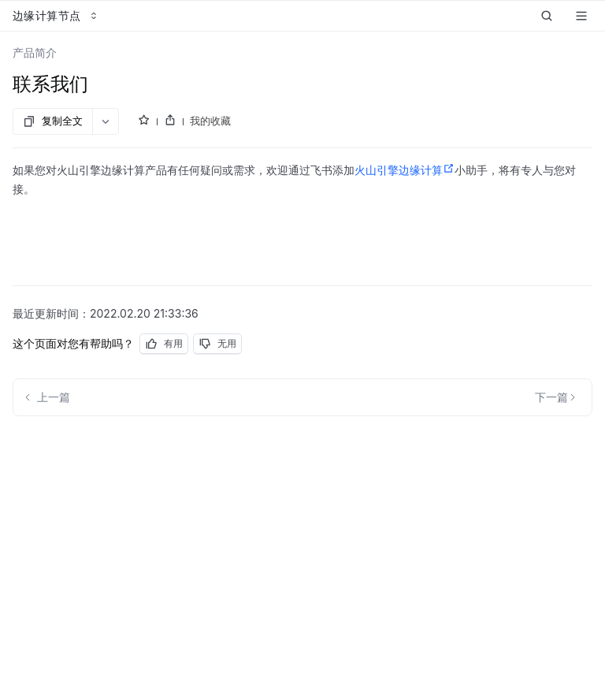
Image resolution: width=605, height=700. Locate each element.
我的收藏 (210, 121)
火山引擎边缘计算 (405, 170)
